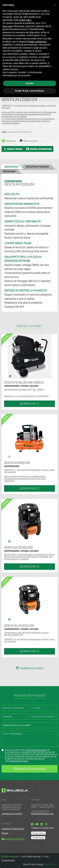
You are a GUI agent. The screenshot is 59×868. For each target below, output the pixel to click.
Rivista (5, 833)
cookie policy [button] (25, 20)
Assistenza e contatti (12, 814)
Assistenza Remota (13, 839)
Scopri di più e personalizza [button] (29, 91)
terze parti (7, 26)
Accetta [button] (29, 83)
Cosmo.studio (51, 865)
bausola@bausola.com (42, 814)
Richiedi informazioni (29, 769)
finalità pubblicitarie (37, 42)
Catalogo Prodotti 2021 (13, 829)
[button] (55, 5)
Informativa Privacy (36, 750)
